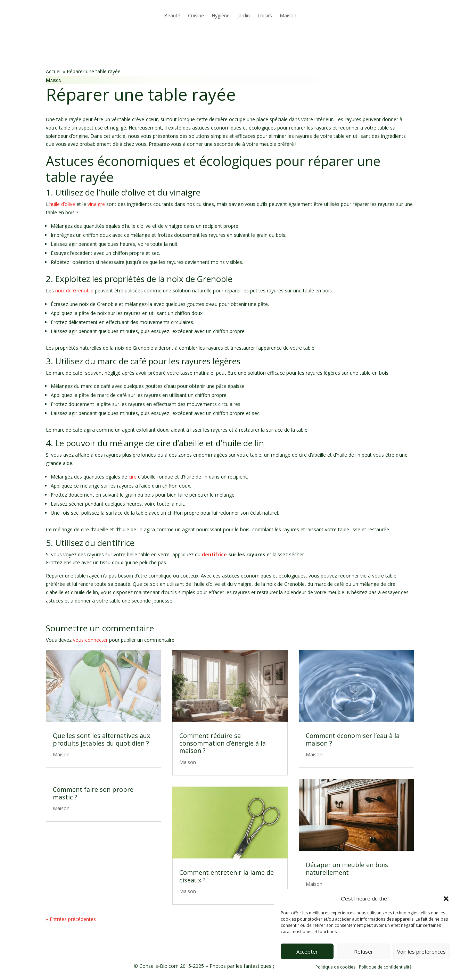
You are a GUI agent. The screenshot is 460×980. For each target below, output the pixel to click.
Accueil (54, 71)
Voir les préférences (421, 952)
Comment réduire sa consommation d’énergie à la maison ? (223, 743)
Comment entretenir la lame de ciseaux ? (227, 876)
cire (133, 477)
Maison (288, 15)
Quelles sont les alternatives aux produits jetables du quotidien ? (101, 739)
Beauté (172, 15)
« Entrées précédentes (71, 919)
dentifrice (214, 554)
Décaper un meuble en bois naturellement (347, 869)
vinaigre (96, 204)
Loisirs (265, 15)
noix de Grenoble (74, 290)
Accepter (307, 952)
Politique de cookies (335, 967)
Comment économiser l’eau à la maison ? (353, 739)
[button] (446, 899)
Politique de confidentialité (385, 967)
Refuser (364, 952)
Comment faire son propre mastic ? (93, 793)
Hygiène (221, 15)
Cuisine (196, 15)
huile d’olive (62, 204)
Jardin (244, 15)
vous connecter (90, 640)
